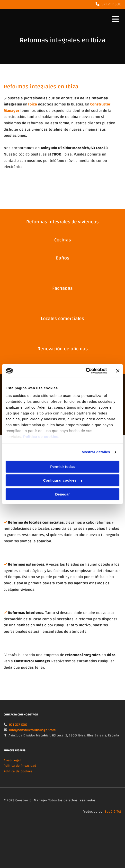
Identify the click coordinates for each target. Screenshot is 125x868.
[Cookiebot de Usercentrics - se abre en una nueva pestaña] (86, 371)
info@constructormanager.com (32, 736)
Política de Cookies (18, 777)
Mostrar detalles (96, 452)
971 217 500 (111, 4)
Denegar (62, 494)
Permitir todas (63, 467)
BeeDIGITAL (113, 817)
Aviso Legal (12, 766)
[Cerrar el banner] (118, 371)
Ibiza (33, 104)
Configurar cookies (63, 480)
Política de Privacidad (20, 772)
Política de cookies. (41, 437)
